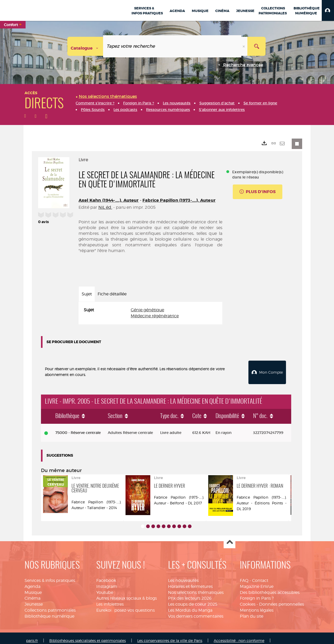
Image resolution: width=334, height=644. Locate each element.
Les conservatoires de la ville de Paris (170, 636)
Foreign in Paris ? (257, 593)
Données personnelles (282, 599)
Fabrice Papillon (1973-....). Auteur (179, 200)
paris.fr (32, 636)
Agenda (32, 582)
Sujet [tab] (87, 294)
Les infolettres (110, 599)
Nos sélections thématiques (196, 588)
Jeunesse (34, 599)
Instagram (107, 582)
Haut (229, 538)
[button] (328, 10)
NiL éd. (105, 207)
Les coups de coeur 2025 (193, 599)
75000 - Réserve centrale (78, 428)
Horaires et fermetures (190, 582)
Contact (260, 576)
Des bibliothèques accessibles (270, 588)
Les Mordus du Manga (190, 605)
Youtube (105, 588)
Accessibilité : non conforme (239, 636)
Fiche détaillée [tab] (112, 294)
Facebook (106, 576)
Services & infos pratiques (50, 576)
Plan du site (252, 611)
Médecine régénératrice (155, 316)
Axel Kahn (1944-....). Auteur (109, 200)
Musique (33, 588)
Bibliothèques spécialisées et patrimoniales (88, 636)
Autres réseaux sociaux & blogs (127, 593)
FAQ (244, 576)
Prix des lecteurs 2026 (190, 593)
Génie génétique (147, 310)
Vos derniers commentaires (196, 611)
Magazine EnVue (257, 582)
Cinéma (32, 593)
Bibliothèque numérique (49, 611)
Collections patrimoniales (50, 605)
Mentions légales (257, 605)
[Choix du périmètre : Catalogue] (85, 46)
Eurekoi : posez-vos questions (126, 605)
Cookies (248, 599)
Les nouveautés (183, 576)
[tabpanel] (150, 313)
